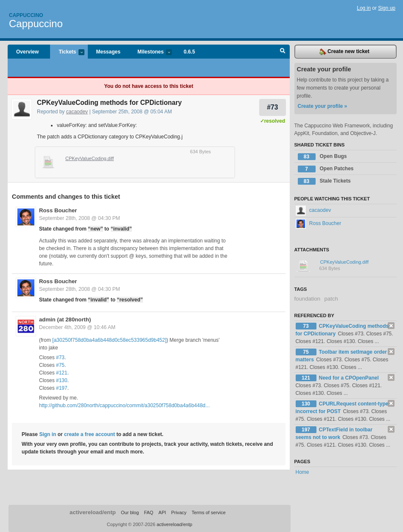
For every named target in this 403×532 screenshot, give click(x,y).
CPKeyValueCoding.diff (90, 158)
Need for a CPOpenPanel (349, 378)
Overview (27, 52)
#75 (60, 365)
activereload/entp (93, 512)
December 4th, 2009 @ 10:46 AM (77, 327)
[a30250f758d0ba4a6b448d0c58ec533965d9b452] (109, 340)
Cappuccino (26, 15)
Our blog (130, 512)
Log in (364, 8)
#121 (62, 373)
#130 (62, 380)
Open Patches (326, 169)
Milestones (150, 52)
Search (283, 52)
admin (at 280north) (65, 319)
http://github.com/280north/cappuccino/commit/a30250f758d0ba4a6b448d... (124, 405)
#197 (62, 388)
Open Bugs (322, 157)
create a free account (90, 434)
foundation (308, 299)
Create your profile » (323, 106)
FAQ (148, 512)
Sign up (387, 8)
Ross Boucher (58, 210)
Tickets (67, 52)
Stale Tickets (324, 181)
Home (302, 472)
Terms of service (209, 512)
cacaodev (77, 112)
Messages (108, 52)
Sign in (48, 434)
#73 (272, 107)
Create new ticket (344, 52)
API (162, 512)
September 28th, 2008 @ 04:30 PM (80, 218)
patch (331, 299)
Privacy (179, 512)
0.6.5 (189, 52)
